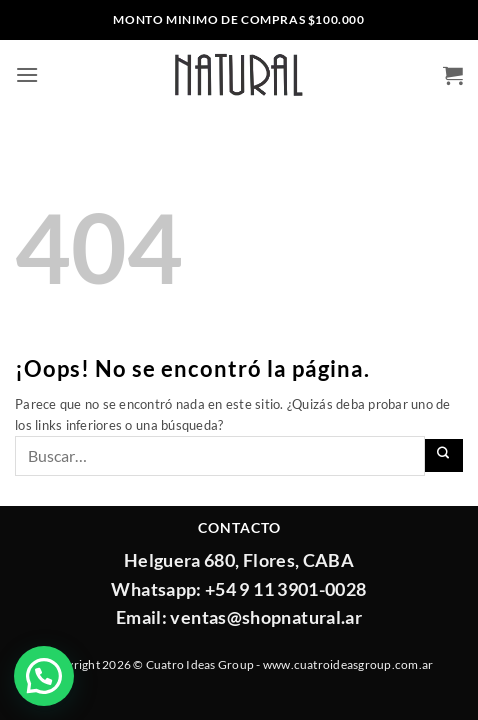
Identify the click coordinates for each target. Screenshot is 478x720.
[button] (27, 74)
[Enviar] (444, 455)
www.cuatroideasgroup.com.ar (348, 664)
